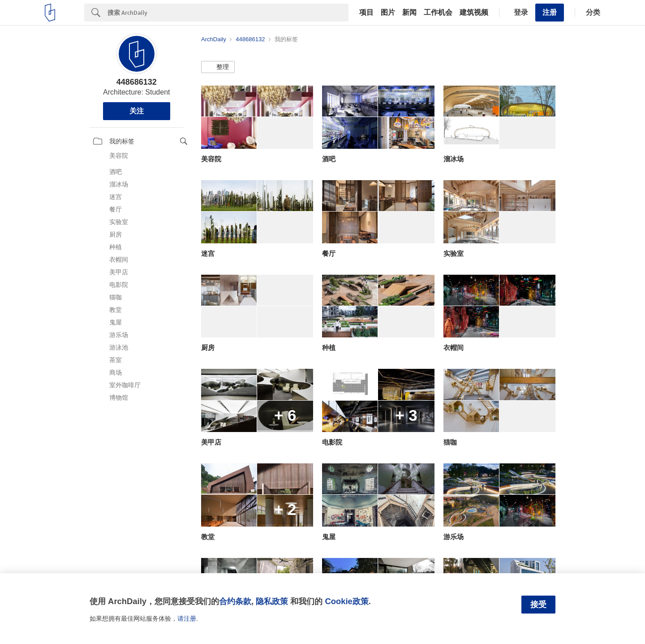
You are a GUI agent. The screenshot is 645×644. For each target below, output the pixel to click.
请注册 (187, 618)
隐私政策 (272, 601)
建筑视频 (474, 13)
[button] (218, 67)
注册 (550, 12)
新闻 (409, 13)
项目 (366, 13)
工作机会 (438, 13)
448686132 (137, 82)
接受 (538, 605)
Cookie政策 (346, 601)
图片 (388, 13)
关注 (137, 111)
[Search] (228, 13)
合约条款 (235, 601)
